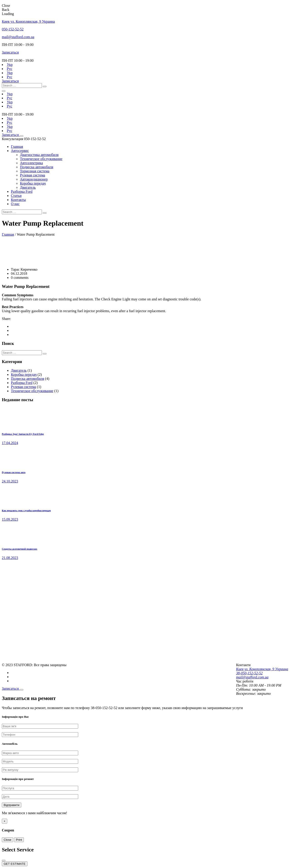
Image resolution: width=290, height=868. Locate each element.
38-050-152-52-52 (249, 673)
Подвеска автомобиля (37, 167)
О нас (15, 204)
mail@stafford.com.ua (18, 37)
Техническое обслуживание (41, 159)
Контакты (18, 200)
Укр (10, 65)
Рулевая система (33, 175)
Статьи (16, 196)
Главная (17, 147)
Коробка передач (33, 183)
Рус (10, 69)
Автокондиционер (34, 179)
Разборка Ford (22, 192)
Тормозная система (35, 171)
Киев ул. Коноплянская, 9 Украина (28, 21)
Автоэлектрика (31, 163)
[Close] (22, 690)
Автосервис (20, 151)
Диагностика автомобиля (39, 155)
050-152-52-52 (13, 29)
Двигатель (28, 187)
